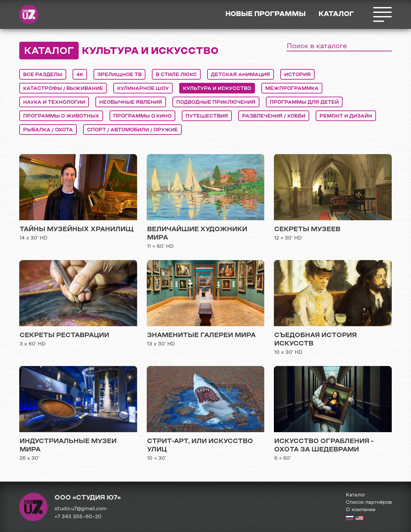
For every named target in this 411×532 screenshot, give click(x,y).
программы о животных (61, 116)
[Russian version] (350, 519)
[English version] (359, 519)
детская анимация (240, 75)
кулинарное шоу (143, 89)
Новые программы (266, 14)
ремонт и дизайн (346, 116)
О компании (361, 510)
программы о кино (142, 116)
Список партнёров (369, 502)
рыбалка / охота (48, 130)
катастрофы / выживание (63, 89)
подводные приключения (216, 102)
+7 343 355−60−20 (78, 517)
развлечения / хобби (274, 116)
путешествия (207, 116)
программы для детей (304, 102)
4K (80, 75)
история (297, 75)
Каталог (336, 14)
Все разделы (43, 75)
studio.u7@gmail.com (81, 509)
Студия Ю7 (29, 14)
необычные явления (131, 102)
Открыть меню (382, 14)
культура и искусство (217, 89)
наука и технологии (54, 102)
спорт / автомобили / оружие (132, 130)
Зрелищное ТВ (119, 75)
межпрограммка (292, 89)
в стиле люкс (176, 75)
